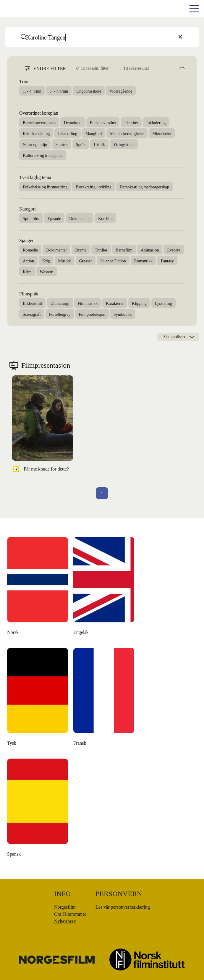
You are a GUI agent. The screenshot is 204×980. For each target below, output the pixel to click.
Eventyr (174, 250)
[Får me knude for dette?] (43, 424)
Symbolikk (123, 314)
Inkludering (156, 123)
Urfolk (99, 145)
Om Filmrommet (70, 914)
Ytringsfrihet (124, 145)
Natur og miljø (35, 145)
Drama (81, 250)
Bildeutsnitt (32, 304)
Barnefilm (124, 250)
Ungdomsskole (89, 91)
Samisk (61, 145)
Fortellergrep (60, 314)
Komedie (30, 250)
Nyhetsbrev (65, 921)
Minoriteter (162, 134)
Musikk (65, 261)
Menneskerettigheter (127, 134)
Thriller (101, 250)
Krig (46, 261)
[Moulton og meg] (38, 698)
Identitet (131, 123)
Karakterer (115, 304)
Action (28, 261)
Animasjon (150, 250)
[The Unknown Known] (38, 588)
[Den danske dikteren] (104, 588)
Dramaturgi (60, 304)
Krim (27, 272)
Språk (81, 145)
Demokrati (73, 123)
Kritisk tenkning (36, 134)
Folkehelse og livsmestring (45, 187)
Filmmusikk (88, 304)
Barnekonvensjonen (39, 123)
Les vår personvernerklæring (123, 907)
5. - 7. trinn (59, 91)
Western (47, 272)
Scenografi (32, 314)
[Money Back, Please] (38, 809)
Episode (54, 219)
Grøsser (86, 261)
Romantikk (143, 261)
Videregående (121, 91)
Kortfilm (105, 219)
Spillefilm (31, 219)
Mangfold (94, 134)
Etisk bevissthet (103, 123)
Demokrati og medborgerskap (144, 187)
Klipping (139, 304)
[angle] (169, 68)
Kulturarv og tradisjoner (43, 156)
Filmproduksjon (92, 314)
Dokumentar (80, 219)
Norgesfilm (65, 907)
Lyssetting (163, 304)
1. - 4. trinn (32, 91)
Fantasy (167, 261)
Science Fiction (113, 261)
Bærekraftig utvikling (94, 187)
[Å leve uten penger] (104, 698)
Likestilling (68, 134)
